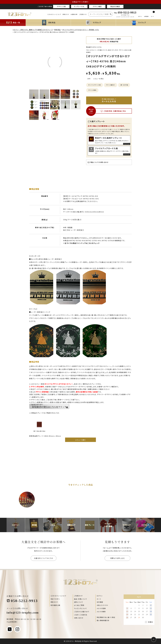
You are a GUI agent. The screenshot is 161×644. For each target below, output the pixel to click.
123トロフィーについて (54, 14)
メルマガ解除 (101, 612)
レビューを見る (99, 79)
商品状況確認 (115, 6)
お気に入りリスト (102, 605)
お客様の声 (74, 14)
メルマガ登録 (101, 608)
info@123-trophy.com (23, 612)
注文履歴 (100, 602)
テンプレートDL (79, 6)
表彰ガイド (66, 14)
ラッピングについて (80, 608)
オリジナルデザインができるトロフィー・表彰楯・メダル (81, 30)
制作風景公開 (55, 605)
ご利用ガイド (83, 14)
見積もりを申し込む (118, 558)
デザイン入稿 (61, 6)
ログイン (100, 596)
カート (99, 599)
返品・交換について (81, 599)
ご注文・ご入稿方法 (81, 615)
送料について (79, 602)
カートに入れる (109, 100)
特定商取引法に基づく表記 (106, 617)
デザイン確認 (97, 6)
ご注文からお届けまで (82, 612)
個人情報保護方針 (103, 620)
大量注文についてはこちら (44, 558)
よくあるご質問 (79, 605)
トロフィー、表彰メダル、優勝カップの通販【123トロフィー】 (33, 30)
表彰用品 (57, 30)
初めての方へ (55, 599)
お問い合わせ (79, 618)
